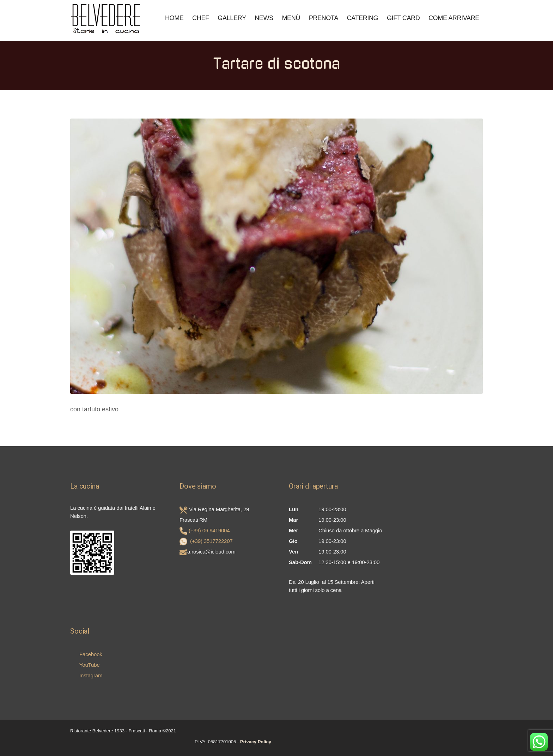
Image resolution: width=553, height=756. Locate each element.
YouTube (85, 665)
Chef (201, 18)
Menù (291, 18)
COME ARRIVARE (454, 18)
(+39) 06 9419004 (209, 530)
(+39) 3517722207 (211, 541)
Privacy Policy (256, 742)
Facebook (86, 654)
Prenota (324, 18)
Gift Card (403, 18)
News (264, 18)
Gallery (232, 18)
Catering (362, 18)
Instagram (86, 675)
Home (174, 18)
